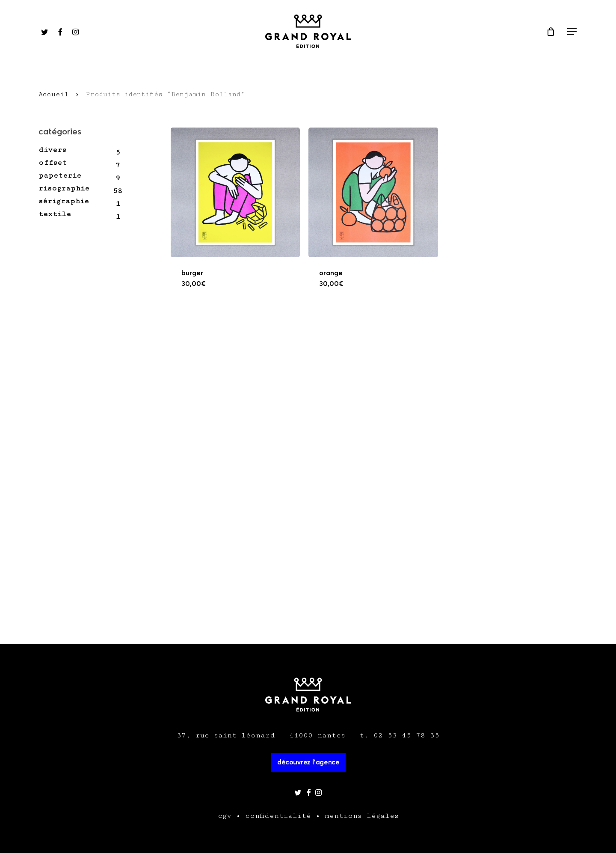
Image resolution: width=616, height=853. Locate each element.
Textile (55, 214)
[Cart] (551, 32)
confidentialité (278, 816)
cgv (225, 816)
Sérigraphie (64, 201)
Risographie (64, 188)
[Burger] (235, 192)
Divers (52, 150)
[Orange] (373, 192)
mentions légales (362, 816)
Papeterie (60, 175)
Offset (53, 163)
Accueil (53, 94)
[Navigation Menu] (572, 31)
